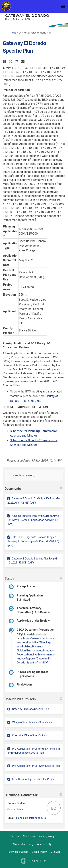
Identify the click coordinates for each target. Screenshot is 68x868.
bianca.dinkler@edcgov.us (31, 818)
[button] (5, 62)
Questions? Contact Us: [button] (33, 795)
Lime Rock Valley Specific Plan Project (34, 779)
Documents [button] (33, 489)
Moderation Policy (23, 844)
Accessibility (44, 844)
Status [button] (33, 578)
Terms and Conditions (23, 836)
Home (13, 33)
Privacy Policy (47, 836)
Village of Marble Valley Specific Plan (33, 722)
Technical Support (18, 852)
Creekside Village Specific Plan (30, 735)
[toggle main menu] (63, 6)
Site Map (55, 852)
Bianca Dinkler (17, 803)
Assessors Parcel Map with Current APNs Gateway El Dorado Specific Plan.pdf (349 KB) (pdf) (33, 520)
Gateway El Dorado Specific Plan (31, 709)
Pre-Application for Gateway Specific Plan (36, 766)
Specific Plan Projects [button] (33, 699)
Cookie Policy (39, 852)
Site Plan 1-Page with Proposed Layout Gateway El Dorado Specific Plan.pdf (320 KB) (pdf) (33, 541)
